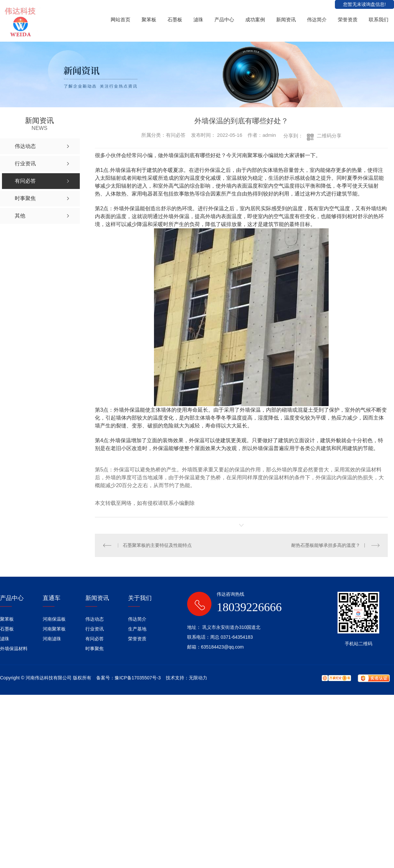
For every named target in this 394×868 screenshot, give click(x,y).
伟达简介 (317, 20)
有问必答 (95, 639)
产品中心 (224, 20)
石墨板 (175, 20)
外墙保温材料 (14, 649)
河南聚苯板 (54, 629)
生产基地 (137, 629)
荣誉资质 (348, 20)
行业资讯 (95, 629)
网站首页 (120, 20)
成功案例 (255, 20)
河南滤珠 (52, 639)
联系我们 (379, 20)
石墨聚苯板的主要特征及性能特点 (157, 545)
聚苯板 (149, 20)
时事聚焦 (95, 649)
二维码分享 (329, 136)
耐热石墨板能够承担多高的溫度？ (326, 545)
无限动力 (198, 678)
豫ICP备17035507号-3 (138, 678)
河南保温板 (54, 619)
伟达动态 (95, 619)
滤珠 (198, 20)
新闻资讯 (286, 20)
